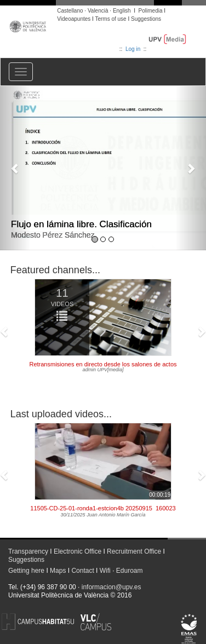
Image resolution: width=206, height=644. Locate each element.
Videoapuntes (74, 19)
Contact (82, 571)
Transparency (28, 551)
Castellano (70, 11)
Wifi (105, 571)
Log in (133, 49)
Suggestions (146, 19)
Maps (58, 571)
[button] (15, 168)
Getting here (26, 571)
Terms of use (110, 19)
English (122, 11)
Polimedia (151, 11)
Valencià (98, 11)
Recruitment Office (134, 551)
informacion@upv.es (111, 587)
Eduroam (130, 571)
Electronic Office (78, 551)
